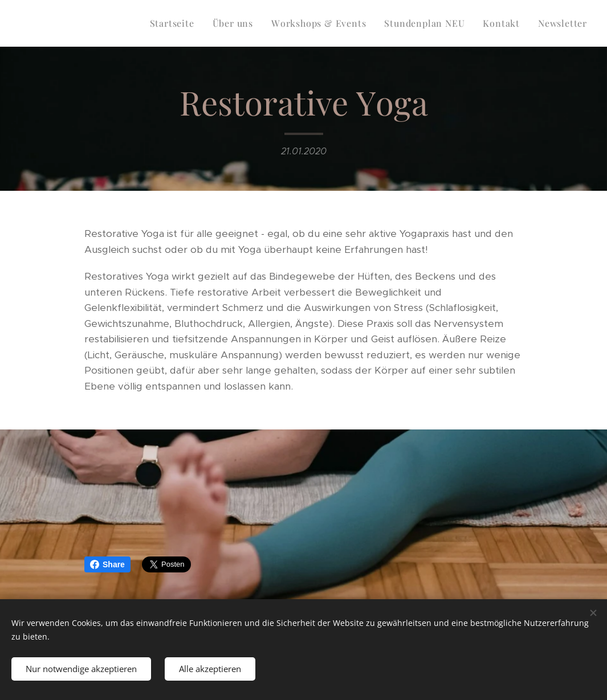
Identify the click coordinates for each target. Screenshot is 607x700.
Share (107, 564)
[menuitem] (175, 23)
